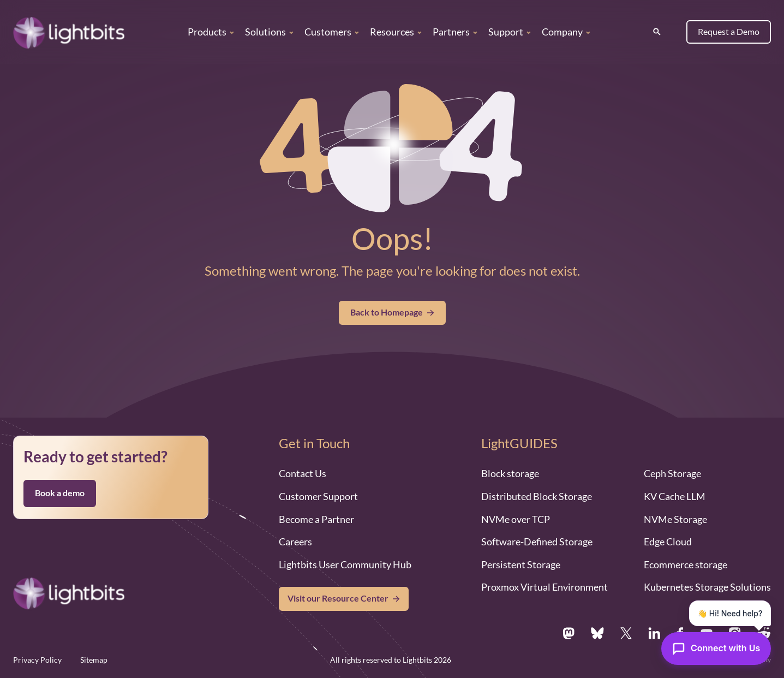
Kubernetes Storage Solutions (707, 587)
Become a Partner (316, 519)
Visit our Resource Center (338, 598)
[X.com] (626, 633)
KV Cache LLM (675, 496)
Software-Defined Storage (537, 542)
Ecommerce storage (686, 564)
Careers (295, 542)
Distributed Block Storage (537, 496)
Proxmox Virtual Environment (544, 587)
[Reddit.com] (764, 633)
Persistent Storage (521, 564)
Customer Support (318, 496)
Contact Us (303, 473)
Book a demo (60, 493)
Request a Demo (729, 32)
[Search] (657, 32)
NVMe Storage (675, 519)
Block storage (510, 473)
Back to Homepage (392, 312)
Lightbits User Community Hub (345, 564)
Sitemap (94, 660)
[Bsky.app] (598, 633)
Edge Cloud (668, 542)
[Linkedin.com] (654, 633)
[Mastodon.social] (568, 633)
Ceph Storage (672, 473)
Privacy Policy (37, 660)
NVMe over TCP (516, 519)
